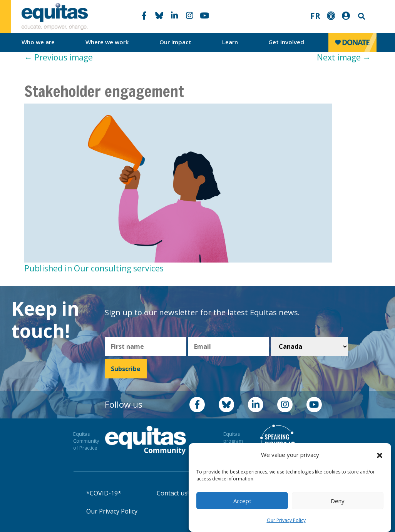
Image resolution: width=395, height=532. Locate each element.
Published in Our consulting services (94, 268)
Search (361, 16)
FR (315, 16)
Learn (230, 42)
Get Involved (286, 42)
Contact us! (173, 493)
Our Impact (175, 42)
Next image (344, 57)
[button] (380, 455)
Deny (338, 501)
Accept (242, 501)
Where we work (107, 42)
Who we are (38, 42)
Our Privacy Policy (286, 520)
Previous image (59, 57)
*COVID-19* (104, 493)
